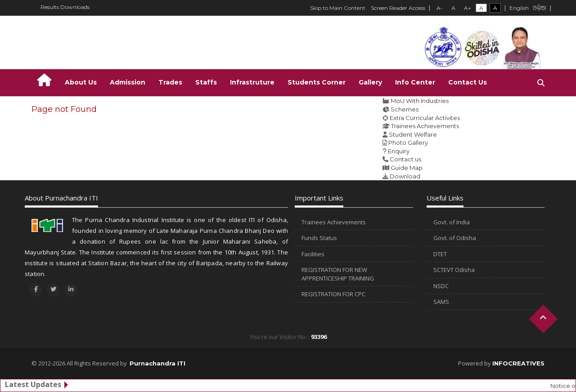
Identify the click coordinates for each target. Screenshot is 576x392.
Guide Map (407, 168)
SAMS (441, 302)
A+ (468, 8)
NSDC (441, 286)
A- (440, 8)
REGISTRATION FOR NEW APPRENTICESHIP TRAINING (338, 274)
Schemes (405, 109)
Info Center (415, 82)
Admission (128, 82)
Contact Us (468, 82)
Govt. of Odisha (455, 238)
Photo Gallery (408, 143)
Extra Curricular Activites (425, 118)
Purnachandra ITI (157, 363)
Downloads (75, 7)
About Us (81, 82)
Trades (170, 82)
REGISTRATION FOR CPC (333, 294)
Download (405, 176)
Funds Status (319, 238)
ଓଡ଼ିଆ (540, 9)
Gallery (370, 82)
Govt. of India (452, 222)
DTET (440, 254)
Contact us (405, 159)
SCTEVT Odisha (454, 270)
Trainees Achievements (425, 126)
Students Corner (317, 82)
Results (50, 7)
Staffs (206, 82)
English (519, 8)
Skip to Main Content (338, 8)
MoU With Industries (420, 101)
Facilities (313, 254)
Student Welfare (413, 134)
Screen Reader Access (398, 8)
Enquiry (399, 151)
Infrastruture (252, 82)
